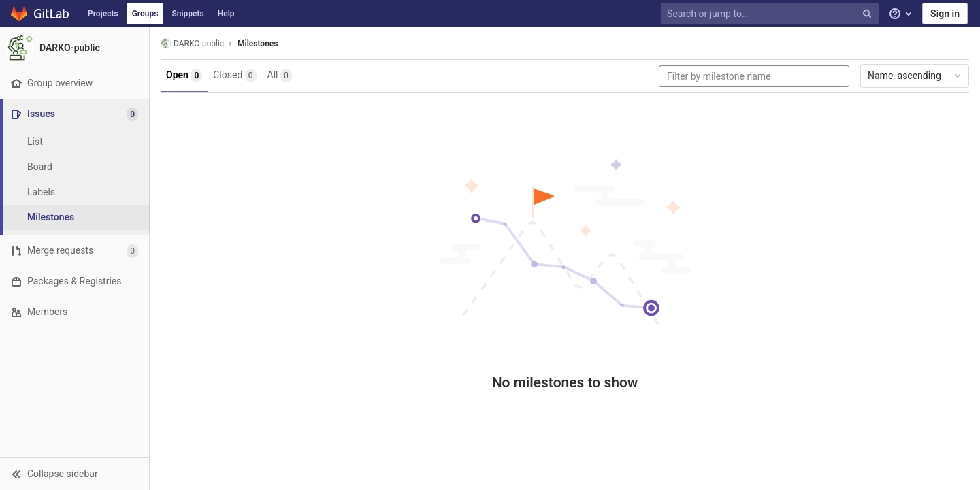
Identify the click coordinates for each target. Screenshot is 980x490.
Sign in (945, 14)
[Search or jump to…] (771, 14)
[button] (75, 474)
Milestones (258, 44)
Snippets (187, 14)
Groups (145, 14)
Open (184, 76)
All (280, 76)
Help (226, 14)
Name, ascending (915, 76)
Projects (103, 14)
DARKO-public (192, 43)
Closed (234, 76)
